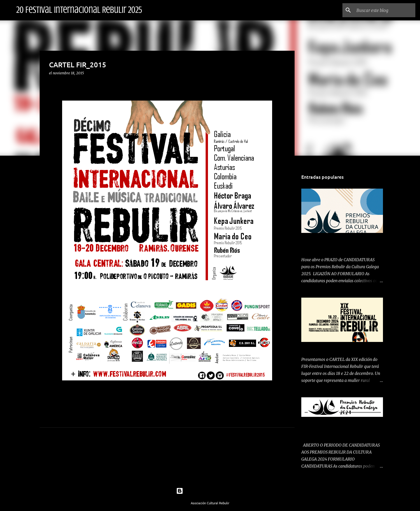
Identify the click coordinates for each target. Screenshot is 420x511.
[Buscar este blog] (385, 10)
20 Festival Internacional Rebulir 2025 (79, 10)
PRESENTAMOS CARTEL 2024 (329, 348)
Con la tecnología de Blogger (210, 491)
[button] (52, 85)
